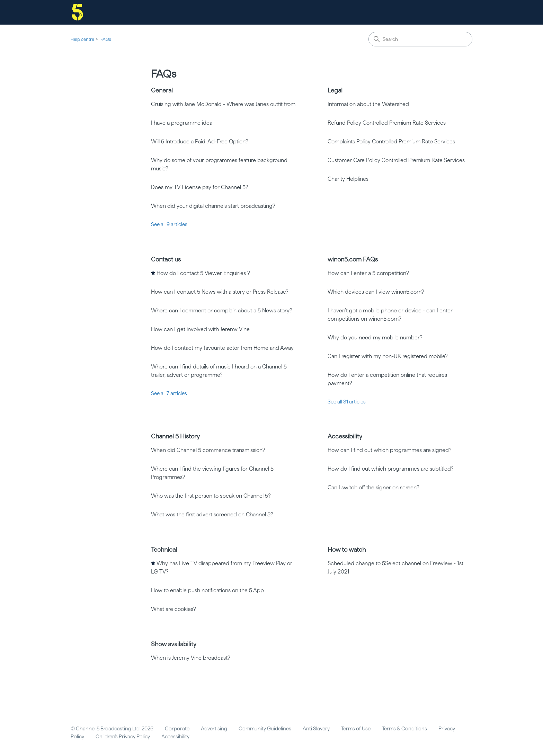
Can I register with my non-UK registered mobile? (388, 356)
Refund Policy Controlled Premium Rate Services (387, 123)
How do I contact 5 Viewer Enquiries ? (203, 273)
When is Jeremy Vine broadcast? (191, 658)
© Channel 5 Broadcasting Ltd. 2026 (112, 729)
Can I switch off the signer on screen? (373, 487)
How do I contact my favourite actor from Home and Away (222, 348)
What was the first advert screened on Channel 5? (212, 514)
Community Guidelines (265, 729)
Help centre (82, 39)
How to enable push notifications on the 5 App (207, 590)
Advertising (214, 729)
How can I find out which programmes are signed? (390, 450)
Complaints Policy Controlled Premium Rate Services (391, 141)
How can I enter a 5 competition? (368, 273)
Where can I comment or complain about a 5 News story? (222, 310)
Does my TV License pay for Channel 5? (200, 187)
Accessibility (345, 436)
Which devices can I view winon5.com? (376, 292)
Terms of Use (356, 729)
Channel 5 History (175, 436)
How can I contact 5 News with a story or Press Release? (220, 292)
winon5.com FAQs (353, 259)
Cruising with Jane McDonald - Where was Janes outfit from (223, 104)
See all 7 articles (169, 393)
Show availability (174, 644)
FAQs (106, 39)
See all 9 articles (169, 224)
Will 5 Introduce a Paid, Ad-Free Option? (200, 141)
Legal (335, 90)
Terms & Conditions (404, 729)
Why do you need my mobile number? (375, 337)
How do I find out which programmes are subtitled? (391, 469)
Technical (164, 549)
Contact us (166, 259)
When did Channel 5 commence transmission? (208, 450)
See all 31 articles (347, 402)
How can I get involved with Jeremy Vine (200, 329)
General (162, 90)
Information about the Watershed (368, 104)
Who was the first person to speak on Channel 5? (211, 496)
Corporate (177, 729)
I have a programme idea (182, 123)
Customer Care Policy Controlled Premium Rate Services (396, 160)
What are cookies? (173, 609)
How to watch (347, 549)
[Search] (420, 39)
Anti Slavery (316, 729)
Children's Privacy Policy (123, 737)
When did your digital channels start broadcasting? (213, 206)
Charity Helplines (348, 179)
